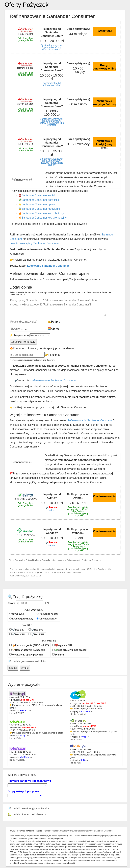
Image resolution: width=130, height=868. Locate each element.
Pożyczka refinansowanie (53, 560)
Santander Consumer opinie (38, 204)
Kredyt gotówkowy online (104, 67)
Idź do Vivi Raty (17, 760)
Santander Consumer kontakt (39, 195)
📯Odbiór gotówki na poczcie (27, 650)
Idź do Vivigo (16, 738)
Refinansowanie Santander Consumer (90, 420)
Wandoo (52, 545)
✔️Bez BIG (36, 630)
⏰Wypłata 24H (62, 645)
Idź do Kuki (75, 763)
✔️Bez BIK (17, 630)
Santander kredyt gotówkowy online (52, 84)
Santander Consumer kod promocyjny (44, 218)
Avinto (52, 510)
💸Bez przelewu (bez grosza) (70, 650)
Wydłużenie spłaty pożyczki (26, 655)
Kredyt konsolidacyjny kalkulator (30, 808)
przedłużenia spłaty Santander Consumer (34, 243)
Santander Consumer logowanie (41, 209)
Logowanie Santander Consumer (48, 266)
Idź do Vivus (76, 739)
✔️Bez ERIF (36, 634)
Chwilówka (17, 614)
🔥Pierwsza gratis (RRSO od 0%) (29, 645)
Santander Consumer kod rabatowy (43, 213)
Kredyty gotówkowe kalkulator (29, 661)
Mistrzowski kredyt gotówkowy (104, 103)
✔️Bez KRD (17, 634)
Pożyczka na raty (47, 614)
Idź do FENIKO (17, 713)
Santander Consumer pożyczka (40, 200)
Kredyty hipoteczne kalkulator (28, 814)
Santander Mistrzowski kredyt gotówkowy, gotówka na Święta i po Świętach (52, 122)
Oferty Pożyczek (27, 5)
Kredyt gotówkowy (21, 619)
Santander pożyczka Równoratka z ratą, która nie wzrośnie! (52, 47)
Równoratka (104, 31)
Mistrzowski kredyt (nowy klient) (104, 143)
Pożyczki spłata (33, 560)
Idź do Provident (78, 714)
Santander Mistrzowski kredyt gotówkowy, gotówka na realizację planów (52, 162)
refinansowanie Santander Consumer (54, 380)
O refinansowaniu (104, 496)
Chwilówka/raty (47, 619)
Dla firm (58, 655)
